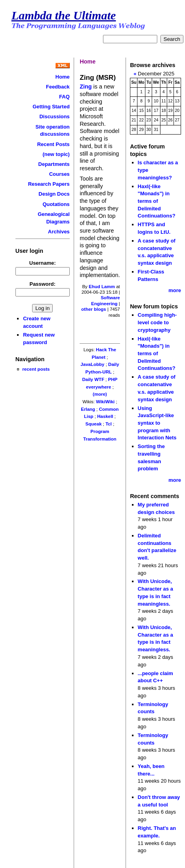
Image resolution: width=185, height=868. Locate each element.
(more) (100, 394)
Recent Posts (53, 144)
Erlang (88, 409)
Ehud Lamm (102, 287)
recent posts (36, 369)
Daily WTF (93, 379)
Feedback (58, 87)
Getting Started (51, 107)
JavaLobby (92, 364)
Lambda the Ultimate (64, 15)
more (175, 290)
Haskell (105, 416)
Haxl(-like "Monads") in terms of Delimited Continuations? (157, 201)
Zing (86, 87)
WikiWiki (105, 402)
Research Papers (49, 184)
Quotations (56, 204)
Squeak (94, 424)
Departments (54, 164)
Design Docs (54, 194)
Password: (43, 284)
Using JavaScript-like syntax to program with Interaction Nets (157, 423)
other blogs (94, 309)
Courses (59, 174)
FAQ (64, 97)
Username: (43, 263)
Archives (59, 232)
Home (63, 77)
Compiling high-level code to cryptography (157, 322)
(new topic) (56, 154)
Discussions (54, 116)
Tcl (109, 424)
